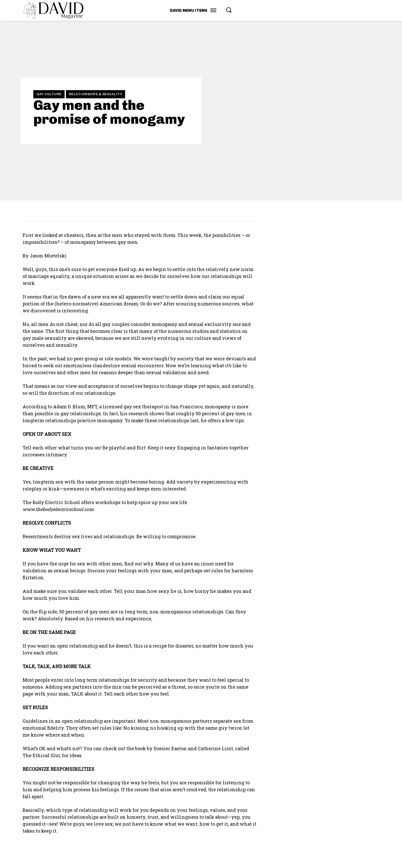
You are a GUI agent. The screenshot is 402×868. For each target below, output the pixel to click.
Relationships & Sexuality (96, 94)
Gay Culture (49, 94)
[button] (229, 10)
